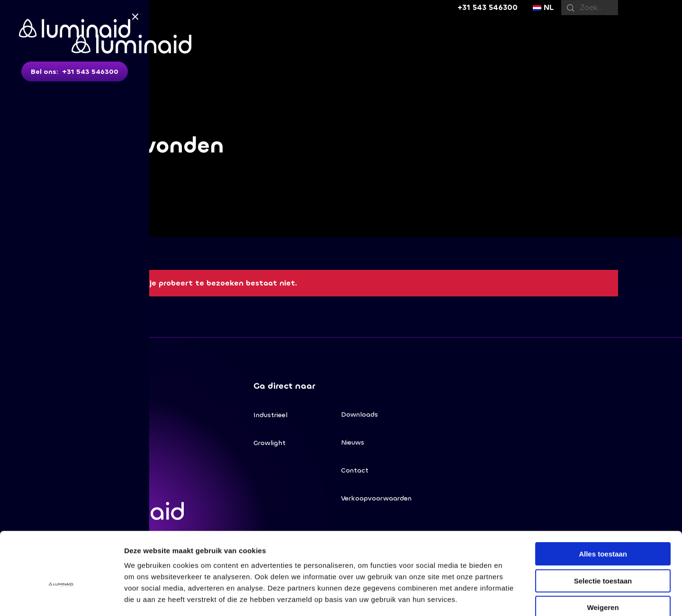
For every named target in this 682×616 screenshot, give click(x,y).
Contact (355, 472)
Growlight (269, 444)
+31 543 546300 (488, 7)
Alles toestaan (603, 503)
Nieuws (353, 443)
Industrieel (270, 415)
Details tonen (512, 597)
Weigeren (603, 556)
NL (543, 7)
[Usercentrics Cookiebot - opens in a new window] (61, 598)
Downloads (359, 415)
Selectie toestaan (603, 530)
